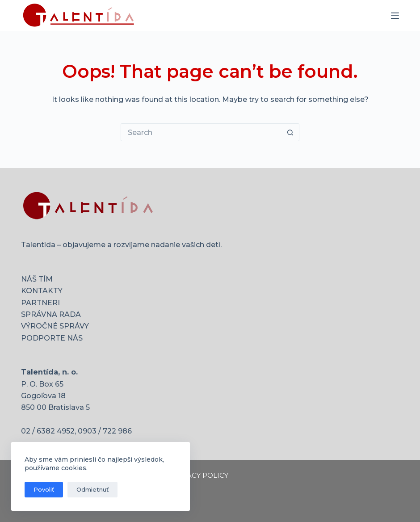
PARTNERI (40, 303)
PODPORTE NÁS (52, 338)
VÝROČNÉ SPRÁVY (55, 326)
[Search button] (290, 132)
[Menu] (395, 16)
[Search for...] (201, 132)
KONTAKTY (42, 291)
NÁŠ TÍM (37, 279)
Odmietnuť (92, 489)
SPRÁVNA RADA (51, 314)
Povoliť (44, 489)
